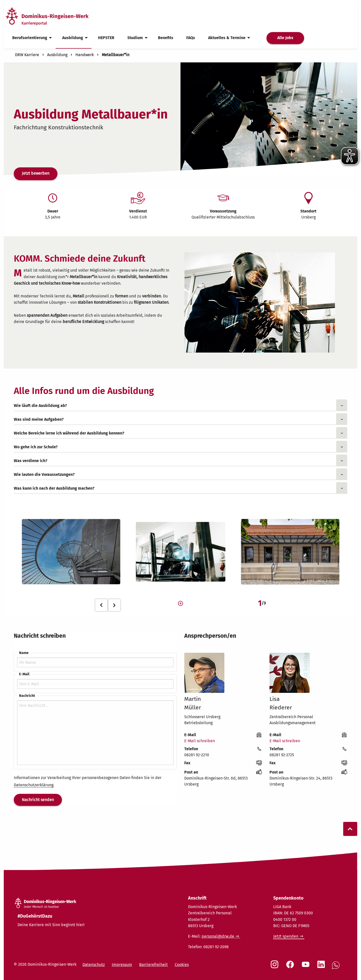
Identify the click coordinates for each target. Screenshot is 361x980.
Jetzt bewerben (36, 173)
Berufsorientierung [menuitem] (30, 38)
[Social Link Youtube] (307, 967)
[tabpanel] (71, 552)
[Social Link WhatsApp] (337, 968)
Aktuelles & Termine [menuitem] (227, 38)
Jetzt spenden (286, 936)
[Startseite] (56, 16)
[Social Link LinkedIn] (322, 967)
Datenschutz (94, 965)
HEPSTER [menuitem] (106, 38)
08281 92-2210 (197, 755)
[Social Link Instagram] (276, 967)
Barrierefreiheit (153, 965)
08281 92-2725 (282, 755)
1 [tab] (180, 604)
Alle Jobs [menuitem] (285, 38)
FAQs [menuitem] (191, 38)
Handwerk (85, 55)
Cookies (182, 965)
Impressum (122, 965)
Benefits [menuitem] (166, 38)
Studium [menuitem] (135, 38)
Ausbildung (57, 55)
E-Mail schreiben (200, 741)
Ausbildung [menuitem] (73, 38)
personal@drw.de (218, 936)
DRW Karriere (27, 55)
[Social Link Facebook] (291, 967)
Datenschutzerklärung (34, 785)
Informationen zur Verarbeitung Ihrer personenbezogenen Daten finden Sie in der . (88, 781)
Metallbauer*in (116, 55)
